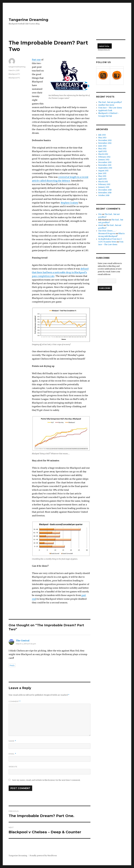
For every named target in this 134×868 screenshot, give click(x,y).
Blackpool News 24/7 (104, 47)
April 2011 (102, 179)
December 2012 (105, 140)
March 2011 (103, 182)
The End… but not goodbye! (110, 102)
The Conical (23, 641)
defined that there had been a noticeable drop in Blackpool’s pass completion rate (60, 272)
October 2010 (104, 195)
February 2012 (104, 157)
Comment (15, 701)
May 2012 (102, 149)
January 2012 (104, 160)
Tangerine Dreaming (28, 20)
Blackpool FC (14, 74)
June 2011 (102, 173)
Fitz (100, 214)
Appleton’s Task (105, 111)
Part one (36, 60)
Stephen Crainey (69, 203)
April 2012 (103, 151)
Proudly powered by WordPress (43, 856)
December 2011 (105, 162)
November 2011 (105, 165)
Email (12, 754)
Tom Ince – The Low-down (110, 108)
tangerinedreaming (17, 67)
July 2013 (102, 135)
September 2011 (105, 168)
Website (13, 767)
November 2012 (105, 143)
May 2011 (102, 176)
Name (12, 741)
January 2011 (104, 187)
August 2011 (103, 171)
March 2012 (103, 154)
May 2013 (102, 138)
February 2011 (104, 184)
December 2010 (105, 190)
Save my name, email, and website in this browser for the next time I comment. (46, 780)
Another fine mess (106, 105)
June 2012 (102, 146)
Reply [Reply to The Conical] (12, 665)
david (101, 225)
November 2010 (105, 193)
